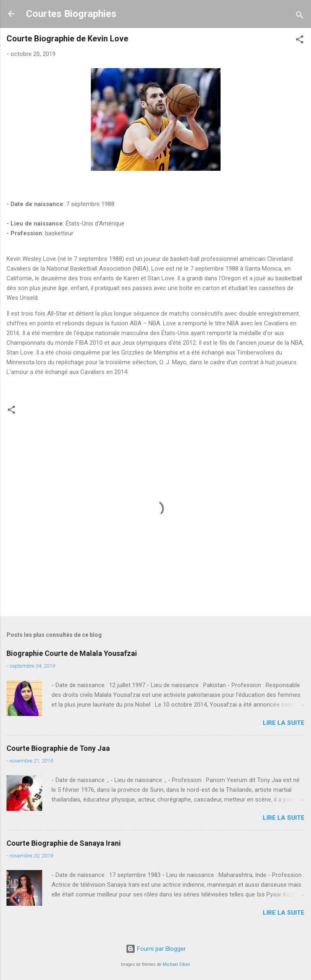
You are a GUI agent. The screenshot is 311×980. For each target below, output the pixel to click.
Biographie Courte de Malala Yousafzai (72, 653)
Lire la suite (284, 723)
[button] (300, 41)
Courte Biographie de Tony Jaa (58, 748)
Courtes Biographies (71, 14)
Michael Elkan (176, 964)
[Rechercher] (300, 16)
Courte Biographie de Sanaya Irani (64, 843)
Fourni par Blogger (156, 949)
